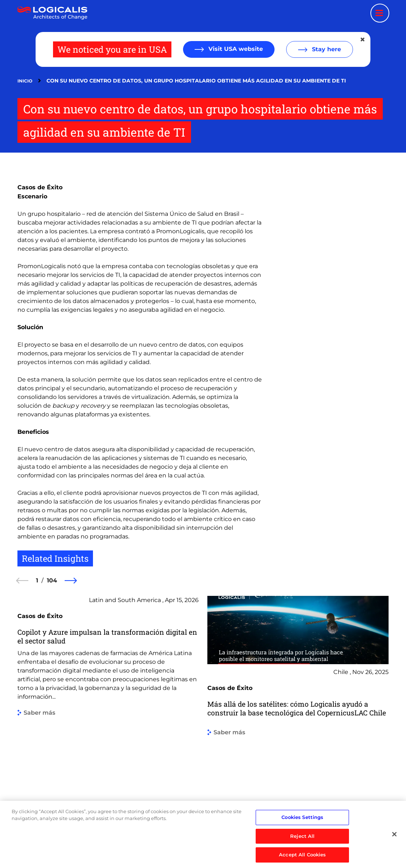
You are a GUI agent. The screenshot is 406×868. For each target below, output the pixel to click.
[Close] (394, 853)
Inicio (25, 81)
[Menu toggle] (380, 13)
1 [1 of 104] (37, 580)
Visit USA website (235, 49)
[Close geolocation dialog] (363, 40)
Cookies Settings (302, 836)
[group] (108, 709)
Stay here (326, 49)
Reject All (302, 855)
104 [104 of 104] (52, 580)
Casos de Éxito (40, 187)
